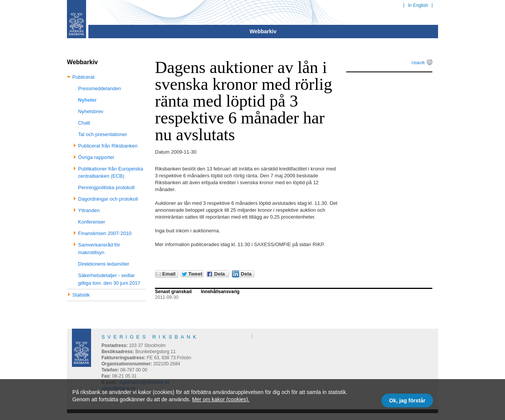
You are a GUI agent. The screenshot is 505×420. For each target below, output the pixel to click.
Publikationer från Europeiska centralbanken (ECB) (111, 173)
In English (418, 5)
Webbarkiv (263, 31)
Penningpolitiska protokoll (106, 187)
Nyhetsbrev (91, 111)
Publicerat (83, 77)
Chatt (84, 123)
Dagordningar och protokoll (108, 199)
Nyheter (87, 100)
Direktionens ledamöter (104, 264)
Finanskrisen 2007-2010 (105, 233)
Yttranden (89, 210)
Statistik (81, 295)
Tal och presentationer (103, 134)
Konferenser (92, 222)
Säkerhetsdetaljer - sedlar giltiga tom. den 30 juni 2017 (109, 279)
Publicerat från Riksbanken (108, 146)
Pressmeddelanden (99, 88)
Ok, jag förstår (407, 401)
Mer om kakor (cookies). (221, 399)
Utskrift (418, 63)
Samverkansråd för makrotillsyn (99, 249)
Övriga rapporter (96, 157)
